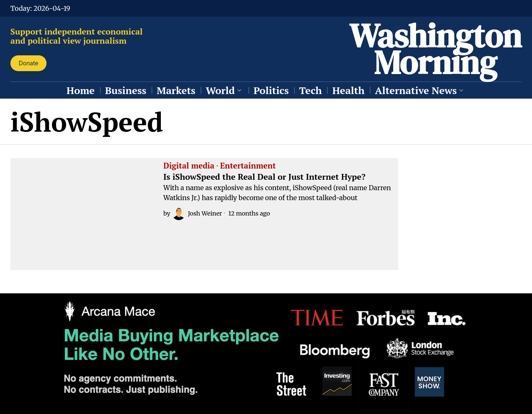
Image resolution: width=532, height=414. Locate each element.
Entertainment (248, 166)
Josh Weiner (197, 213)
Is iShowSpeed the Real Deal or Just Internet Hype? (264, 177)
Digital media (189, 166)
